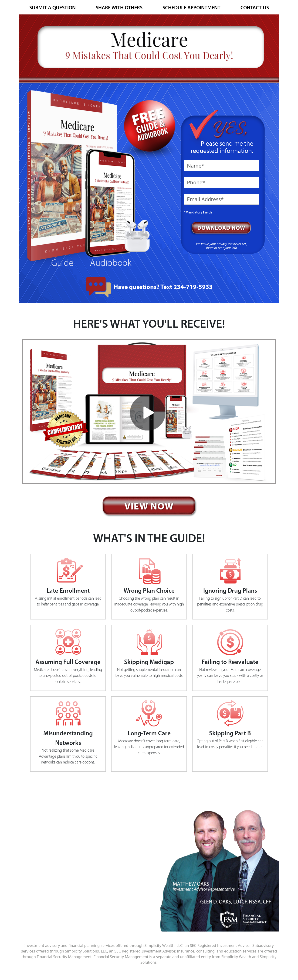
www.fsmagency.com (77, 878)
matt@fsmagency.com (78, 903)
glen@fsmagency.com (78, 910)
